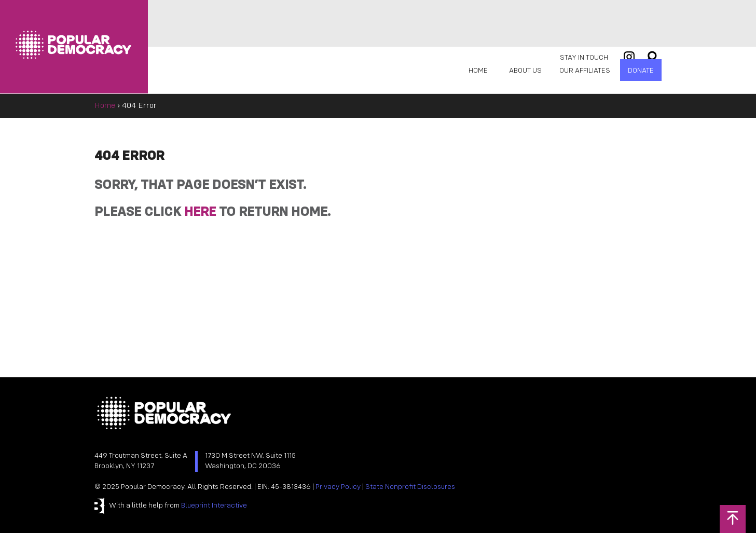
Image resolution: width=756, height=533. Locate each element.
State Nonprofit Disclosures (410, 487)
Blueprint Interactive (214, 506)
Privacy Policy (338, 487)
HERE (200, 213)
